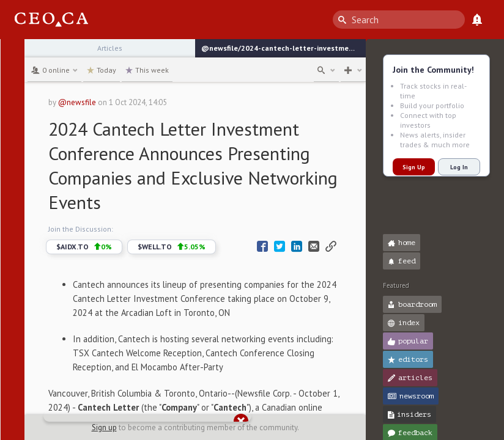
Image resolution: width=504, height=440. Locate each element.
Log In (459, 167)
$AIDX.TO (84, 247)
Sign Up (414, 167)
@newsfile (77, 102)
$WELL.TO (172, 247)
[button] (13, 54)
